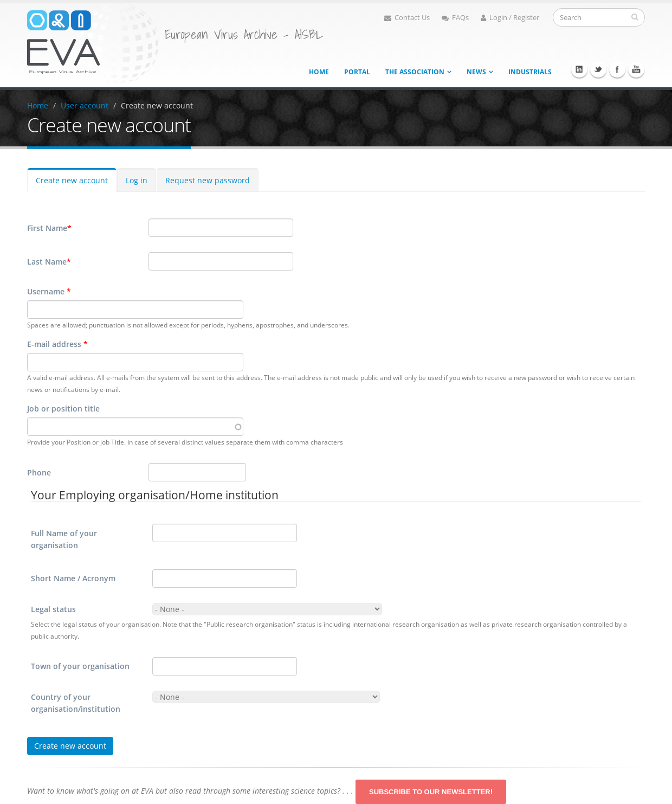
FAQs (455, 18)
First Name (49, 228)
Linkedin (579, 69)
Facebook (617, 69)
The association (415, 72)
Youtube (636, 69)
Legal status (53, 609)
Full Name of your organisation (64, 539)
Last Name (49, 262)
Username (49, 291)
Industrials (530, 72)
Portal (357, 72)
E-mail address (57, 344)
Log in (137, 180)
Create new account (157, 105)
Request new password (208, 180)
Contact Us (407, 18)
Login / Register (510, 18)
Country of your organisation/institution (76, 703)
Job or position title (63, 409)
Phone (39, 472)
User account (85, 105)
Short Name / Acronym (73, 578)
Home (319, 72)
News (476, 72)
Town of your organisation (80, 666)
